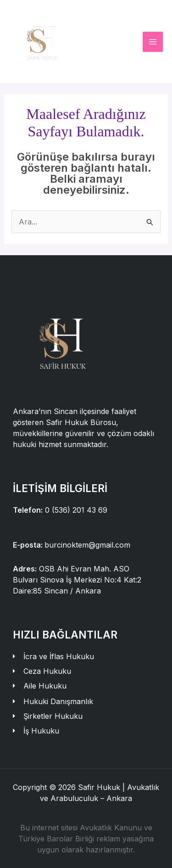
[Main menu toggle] (153, 42)
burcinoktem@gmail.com (87, 545)
